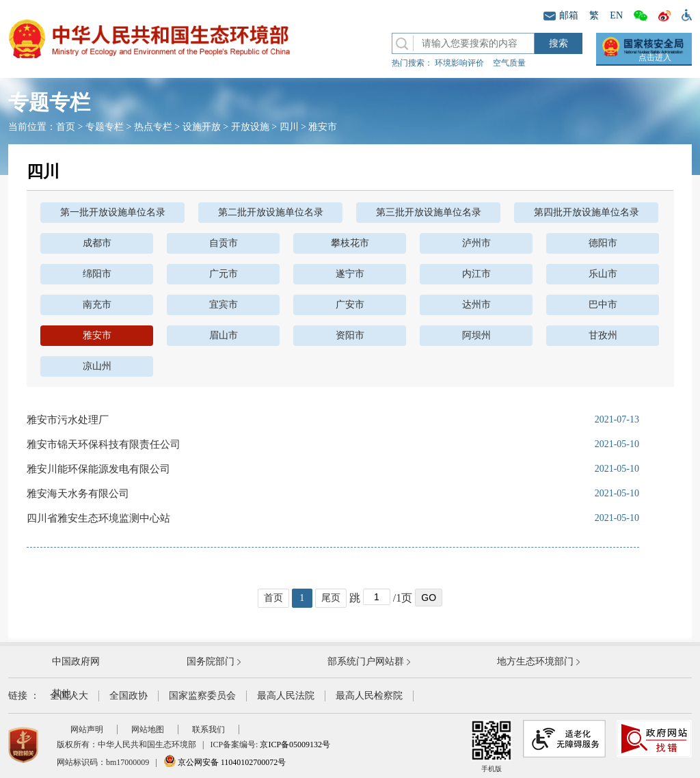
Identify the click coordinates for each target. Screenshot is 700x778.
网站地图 (148, 729)
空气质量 (509, 63)
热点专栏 (153, 127)
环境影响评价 (459, 63)
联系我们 (208, 729)
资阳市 (350, 335)
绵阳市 (97, 274)
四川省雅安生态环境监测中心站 (98, 518)
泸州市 (476, 243)
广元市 (224, 274)
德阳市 (603, 243)
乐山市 (603, 274)
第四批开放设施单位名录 (587, 212)
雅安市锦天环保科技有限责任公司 (104, 444)
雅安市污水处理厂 (68, 420)
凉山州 (97, 366)
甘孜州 (603, 335)
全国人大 (69, 696)
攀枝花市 (350, 243)
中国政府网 (76, 661)
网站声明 (87, 729)
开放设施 (250, 127)
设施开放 (202, 127)
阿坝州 (476, 335)
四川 (289, 127)
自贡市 (224, 243)
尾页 (331, 598)
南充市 (97, 305)
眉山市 (224, 335)
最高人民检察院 (369, 696)
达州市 (476, 305)
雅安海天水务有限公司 (78, 494)
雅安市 (323, 127)
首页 (66, 127)
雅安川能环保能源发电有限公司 (98, 469)
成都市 (97, 243)
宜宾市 (224, 305)
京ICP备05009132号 (295, 745)
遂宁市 (350, 274)
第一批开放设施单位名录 (113, 212)
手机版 (492, 746)
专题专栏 (105, 127)
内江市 (476, 274)
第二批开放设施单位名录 (271, 212)
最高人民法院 (286, 696)
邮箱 (561, 15)
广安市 (350, 305)
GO (429, 598)
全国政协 (129, 696)
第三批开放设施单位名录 (429, 212)
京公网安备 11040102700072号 (225, 762)
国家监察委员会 (202, 696)
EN (616, 15)
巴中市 (603, 305)
